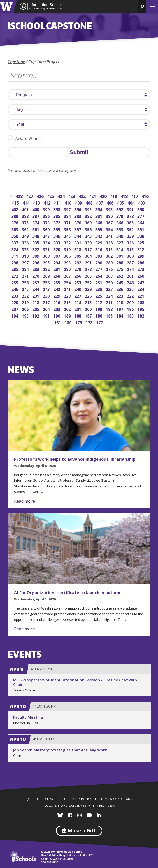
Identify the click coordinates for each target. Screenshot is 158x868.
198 (110, 309)
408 (89, 202)
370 (78, 222)
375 (26, 222)
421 (93, 196)
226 (89, 295)
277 (99, 269)
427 (30, 196)
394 (99, 209)
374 (36, 222)
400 (36, 209)
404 (131, 202)
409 (79, 202)
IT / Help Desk (104, 805)
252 (89, 282)
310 (26, 256)
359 (57, 229)
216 (57, 302)
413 (37, 202)
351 (141, 229)
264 (99, 275)
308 (47, 256)
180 (69, 322)
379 (120, 216)
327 (120, 242)
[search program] (79, 95)
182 (141, 315)
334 (47, 242)
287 (131, 262)
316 (99, 249)
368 (99, 222)
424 (62, 196)
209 (131, 302)
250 (110, 282)
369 (89, 222)
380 (110, 216)
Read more (24, 501)
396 (78, 209)
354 (110, 229)
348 (36, 236)
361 (36, 229)
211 (110, 302)
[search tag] (79, 110)
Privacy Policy (80, 799)
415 (16, 202)
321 (47, 249)
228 (68, 295)
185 (110, 315)
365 (131, 222)
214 (78, 302)
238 (99, 289)
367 (110, 222)
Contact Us (51, 799)
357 (78, 229)
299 (141, 256)
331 (78, 242)
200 (89, 309)
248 (131, 282)
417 (135, 196)
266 (78, 275)
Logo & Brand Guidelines (65, 805)
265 (89, 275)
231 (36, 295)
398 (57, 209)
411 (58, 202)
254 (68, 282)
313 (131, 249)
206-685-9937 (50, 862)
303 (99, 256)
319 (68, 249)
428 (20, 196)
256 (47, 282)
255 (57, 282)
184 (120, 315)
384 (68, 216)
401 (26, 209)
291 (89, 262)
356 (89, 229)
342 (99, 236)
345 (68, 236)
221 (141, 295)
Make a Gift (79, 831)
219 (26, 302)
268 (57, 275)
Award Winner (25, 138)
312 (141, 249)
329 (99, 242)
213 (89, 302)
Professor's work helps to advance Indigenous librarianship (75, 459)
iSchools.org (23, 856)
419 (114, 196)
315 (110, 249)
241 (68, 289)
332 (68, 242)
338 (141, 236)
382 (89, 216)
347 (47, 236)
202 (68, 309)
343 (89, 236)
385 (57, 216)
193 (26, 315)
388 (26, 216)
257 (36, 282)
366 (120, 222)
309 (36, 256)
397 (68, 209)
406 (110, 202)
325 (141, 242)
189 (68, 315)
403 (142, 202)
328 (110, 242)
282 (47, 269)
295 (47, 262)
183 (131, 315)
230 (47, 295)
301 (120, 256)
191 (47, 315)
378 (131, 216)
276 (110, 269)
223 (120, 295)
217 (47, 302)
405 (121, 202)
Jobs (31, 799)
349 (26, 236)
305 (78, 256)
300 (131, 256)
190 (57, 315)
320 (57, 249)
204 (47, 309)
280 (68, 269)
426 (41, 196)
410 (69, 202)
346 (57, 236)
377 (141, 216)
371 (68, 222)
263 (110, 275)
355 (99, 229)
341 (110, 236)
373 (47, 222)
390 (141, 209)
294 (57, 262)
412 (48, 202)
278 (89, 269)
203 (57, 309)
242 (57, 289)
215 (68, 302)
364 (141, 222)
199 (99, 309)
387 (36, 216)
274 (131, 269)
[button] (142, 6)
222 (131, 295)
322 (36, 249)
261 (131, 275)
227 (78, 295)
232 (26, 295)
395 (89, 209)
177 (100, 322)
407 (100, 202)
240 (78, 289)
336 (26, 242)
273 (141, 269)
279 (78, 269)
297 (26, 262)
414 (27, 202)
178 (89, 322)
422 (83, 196)
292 (78, 262)
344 (78, 236)
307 (57, 256)
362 (26, 229)
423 (72, 196)
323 (26, 249)
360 (47, 229)
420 (104, 196)
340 (120, 236)
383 (78, 216)
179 (79, 322)
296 (36, 262)
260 (141, 275)
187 (89, 315)
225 (99, 295)
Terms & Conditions (115, 799)
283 (36, 269)
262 (120, 275)
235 (131, 289)
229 (57, 295)
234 (141, 289)
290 (99, 262)
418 (125, 196)
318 (78, 249)
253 (78, 282)
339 (131, 236)
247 (141, 282)
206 (26, 309)
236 (120, 289)
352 (131, 229)
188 (78, 315)
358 (68, 229)
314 (120, 249)
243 (47, 289)
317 (89, 249)
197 (120, 309)
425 (51, 196)
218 (36, 302)
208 (141, 302)
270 (36, 275)
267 (68, 275)
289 (110, 262)
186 (99, 315)
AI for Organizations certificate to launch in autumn (68, 593)
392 (120, 209)
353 (120, 229)
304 (89, 256)
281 (57, 269)
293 (68, 262)
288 (120, 262)
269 (47, 275)
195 (141, 309)
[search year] (79, 124)
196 (131, 309)
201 (78, 309)
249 (120, 282)
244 (36, 289)
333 (57, 242)
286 (141, 262)
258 (26, 282)
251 (99, 282)
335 (36, 242)
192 (36, 315)
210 (120, 302)
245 (26, 289)
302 (110, 256)
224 (110, 295)
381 (99, 216)
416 (146, 196)
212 (99, 302)
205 (36, 309)
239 (89, 289)
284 (26, 269)
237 (110, 289)
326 (131, 242)
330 (89, 242)
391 (131, 209)
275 (120, 269)
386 (47, 216)
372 (57, 222)
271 (26, 275)
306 (68, 256)
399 (47, 209)
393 (110, 209)
